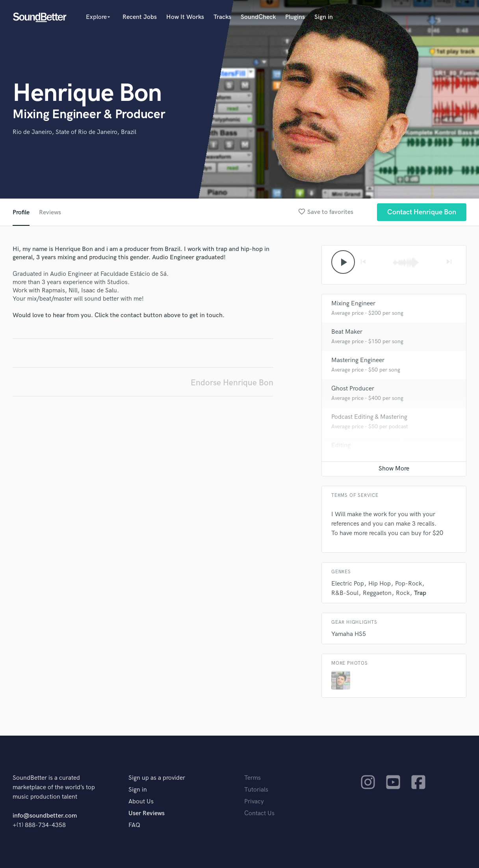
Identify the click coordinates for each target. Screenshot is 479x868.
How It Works (185, 17)
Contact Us (259, 813)
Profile (21, 213)
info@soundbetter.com (45, 816)
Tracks (222, 17)
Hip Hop (380, 584)
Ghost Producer (353, 389)
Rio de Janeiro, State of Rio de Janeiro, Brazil (74, 132)
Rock (403, 593)
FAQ (134, 825)
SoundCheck (258, 17)
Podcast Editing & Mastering (369, 417)
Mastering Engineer (358, 360)
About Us (141, 802)
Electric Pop (348, 584)
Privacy (254, 802)
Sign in (324, 17)
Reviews (50, 213)
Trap (420, 593)
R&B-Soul (345, 593)
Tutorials (256, 790)
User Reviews (147, 813)
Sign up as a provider (157, 778)
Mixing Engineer (353, 304)
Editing (341, 445)
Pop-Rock (408, 584)
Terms (252, 778)
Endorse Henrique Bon (232, 383)
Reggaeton (377, 593)
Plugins (295, 17)
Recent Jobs (140, 17)
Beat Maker (347, 332)
